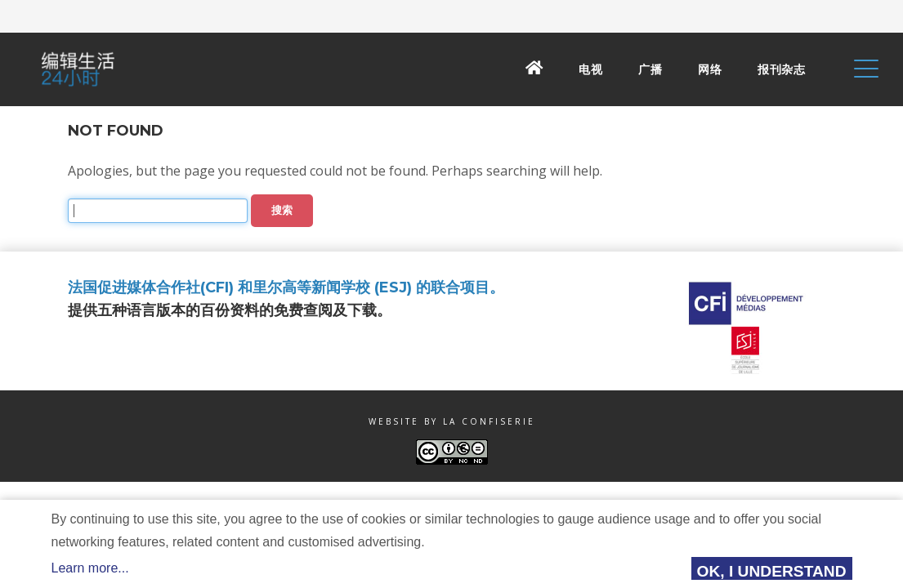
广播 (650, 69)
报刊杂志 (781, 69)
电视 (590, 69)
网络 (710, 69)
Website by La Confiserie (452, 421)
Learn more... (90, 568)
